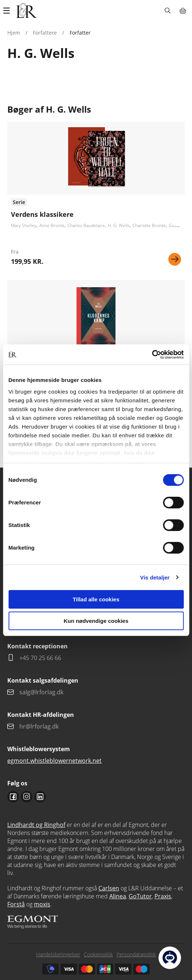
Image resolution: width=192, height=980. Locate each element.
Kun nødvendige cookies (96, 621)
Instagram (27, 797)
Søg (167, 11)
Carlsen (109, 888)
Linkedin (40, 797)
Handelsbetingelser (58, 954)
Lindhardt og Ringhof (36, 825)
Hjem (14, 33)
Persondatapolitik (136, 954)
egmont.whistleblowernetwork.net (54, 761)
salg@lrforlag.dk (41, 692)
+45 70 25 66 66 (40, 658)
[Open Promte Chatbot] (170, 958)
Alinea (118, 896)
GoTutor (140, 896)
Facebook (13, 797)
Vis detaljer (155, 577)
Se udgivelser (96, 196)
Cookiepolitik (98, 954)
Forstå (16, 904)
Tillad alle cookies (96, 599)
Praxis (163, 896)
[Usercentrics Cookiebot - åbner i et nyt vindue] (152, 355)
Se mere (175, 259)
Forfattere (45, 33)
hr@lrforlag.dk (39, 726)
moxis (42, 904)
